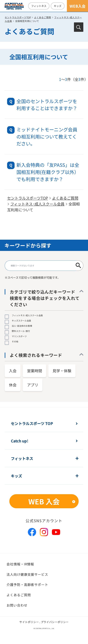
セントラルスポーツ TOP (32, 423)
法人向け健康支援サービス (27, 574)
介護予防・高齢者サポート (27, 585)
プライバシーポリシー (55, 622)
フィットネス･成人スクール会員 (37, 204)
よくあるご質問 (43, 17)
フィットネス (39, 6)
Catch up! (20, 441)
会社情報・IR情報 (20, 564)
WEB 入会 (44, 501)
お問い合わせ (17, 605)
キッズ (58, 6)
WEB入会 (78, 6)
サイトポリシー (29, 622)
